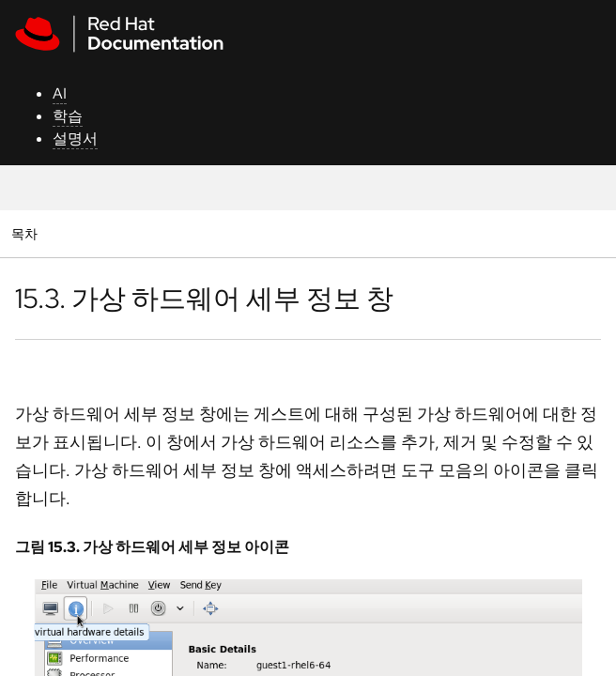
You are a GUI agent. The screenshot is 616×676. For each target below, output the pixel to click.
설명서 (75, 138)
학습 (68, 116)
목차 (27, 233)
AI (60, 93)
